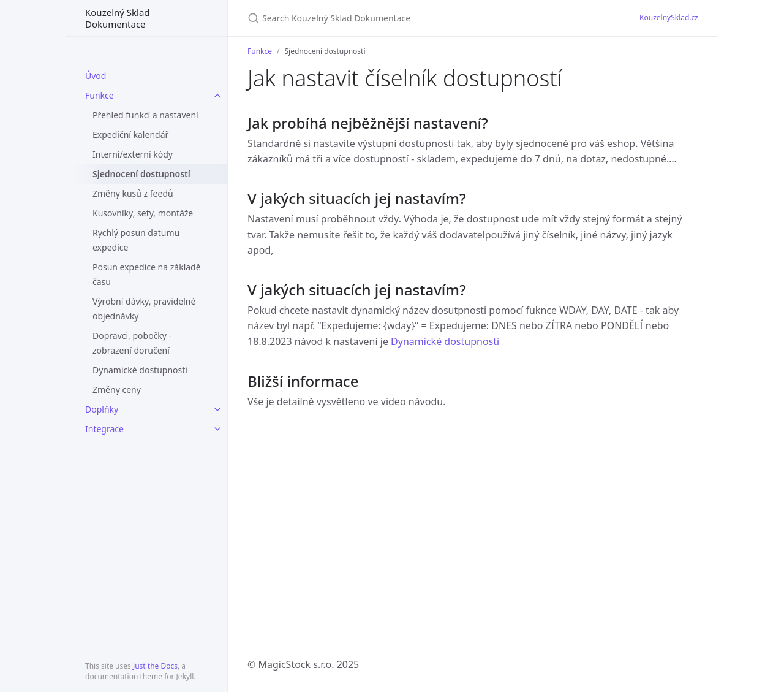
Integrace (104, 429)
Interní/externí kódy (133, 154)
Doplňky (102, 409)
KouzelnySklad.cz (669, 17)
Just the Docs (155, 666)
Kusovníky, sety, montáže (143, 213)
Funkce (100, 95)
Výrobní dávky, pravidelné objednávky (144, 309)
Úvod (96, 76)
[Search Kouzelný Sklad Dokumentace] (392, 18)
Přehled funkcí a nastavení (145, 115)
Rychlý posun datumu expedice (136, 240)
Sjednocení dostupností (141, 174)
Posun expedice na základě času (147, 274)
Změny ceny (117, 390)
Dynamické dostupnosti (140, 370)
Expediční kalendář (130, 135)
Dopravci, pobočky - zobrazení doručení (132, 343)
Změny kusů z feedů (133, 193)
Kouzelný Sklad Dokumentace (118, 18)
